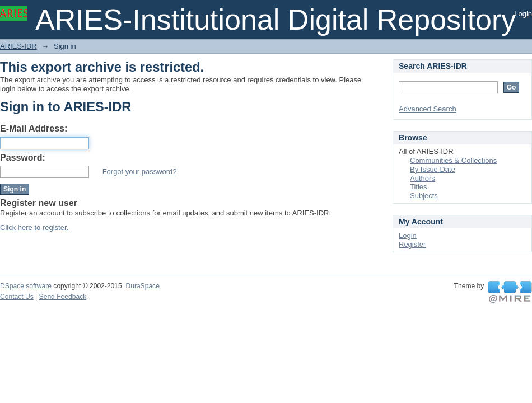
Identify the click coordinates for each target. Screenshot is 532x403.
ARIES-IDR (18, 46)
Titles (419, 187)
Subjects (424, 196)
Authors (423, 178)
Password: (23, 158)
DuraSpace (142, 286)
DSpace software (26, 286)
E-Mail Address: (34, 128)
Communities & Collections (453, 160)
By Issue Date (433, 169)
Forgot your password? (140, 172)
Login (523, 14)
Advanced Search (428, 109)
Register (412, 244)
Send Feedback (63, 297)
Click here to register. (34, 228)
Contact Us (17, 297)
